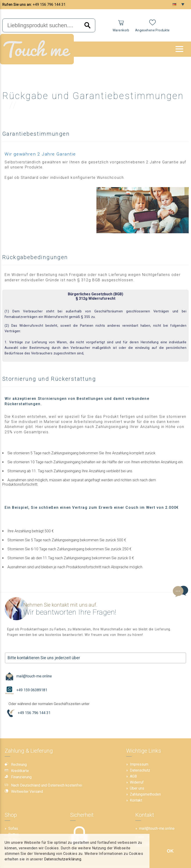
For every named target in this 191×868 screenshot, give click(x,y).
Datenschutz (140, 770)
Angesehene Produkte (152, 30)
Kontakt (136, 800)
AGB (133, 776)
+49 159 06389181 (26, 690)
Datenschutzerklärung (63, 859)
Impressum (139, 764)
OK (170, 851)
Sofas (13, 828)
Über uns (137, 788)
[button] (179, 49)
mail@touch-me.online (28, 676)
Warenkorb (121, 30)
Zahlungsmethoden (145, 794)
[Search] (87, 26)
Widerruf (137, 782)
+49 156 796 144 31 (49, 4)
